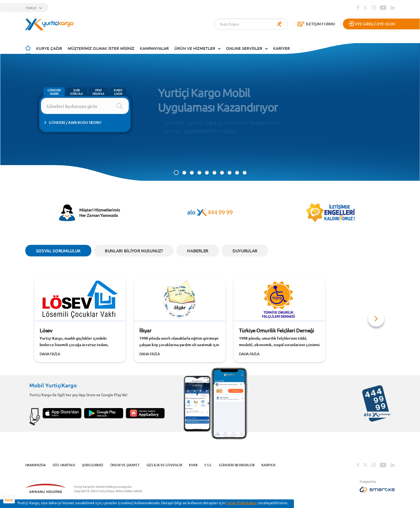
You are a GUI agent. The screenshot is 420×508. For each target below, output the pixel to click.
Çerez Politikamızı (242, 503)
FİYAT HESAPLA (98, 92)
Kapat (9, 500)
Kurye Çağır (49, 48)
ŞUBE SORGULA (76, 92)
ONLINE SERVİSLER (244, 48)
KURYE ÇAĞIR (118, 92)
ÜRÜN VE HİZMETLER (195, 48)
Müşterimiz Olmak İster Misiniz (101, 48)
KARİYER (282, 48)
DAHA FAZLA (50, 354)
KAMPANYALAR (154, 48)
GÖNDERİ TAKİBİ (54, 92)
